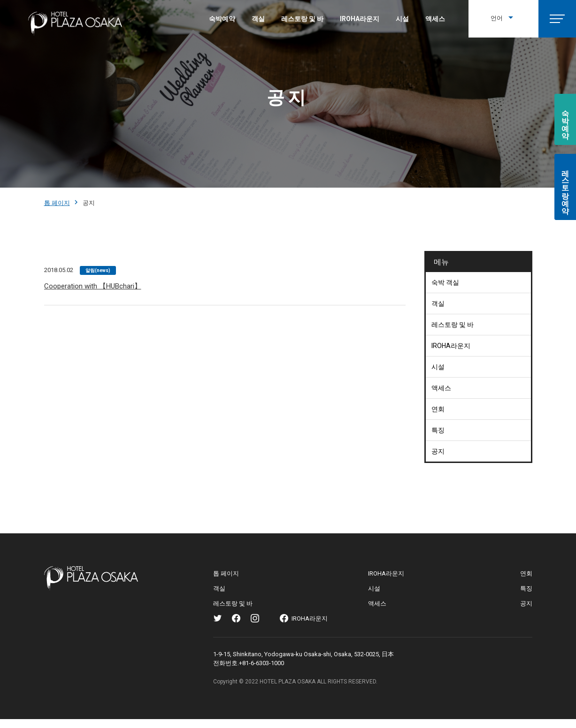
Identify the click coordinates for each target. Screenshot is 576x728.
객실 (258, 19)
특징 (438, 430)
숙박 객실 (445, 282)
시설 (402, 19)
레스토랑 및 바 (302, 19)
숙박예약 (222, 19)
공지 (438, 451)
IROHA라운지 (360, 19)
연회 (438, 409)
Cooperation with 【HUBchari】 (93, 286)
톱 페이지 (57, 203)
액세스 (435, 19)
